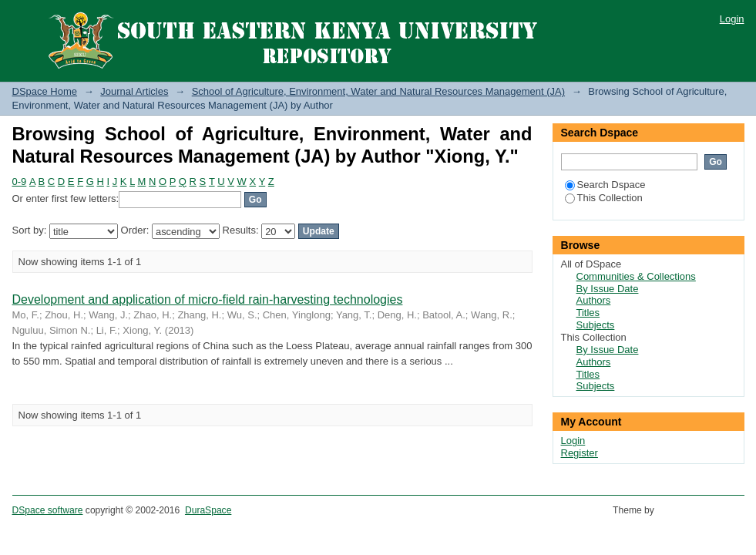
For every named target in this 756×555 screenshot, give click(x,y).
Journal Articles (134, 91)
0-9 (20, 182)
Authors (594, 300)
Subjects (596, 325)
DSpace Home (45, 91)
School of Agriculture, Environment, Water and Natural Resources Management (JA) (378, 91)
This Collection (604, 198)
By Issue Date (608, 289)
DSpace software (48, 510)
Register (580, 453)
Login (732, 19)
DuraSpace (208, 510)
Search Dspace (605, 185)
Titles (588, 313)
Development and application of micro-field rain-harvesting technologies (208, 299)
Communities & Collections (636, 276)
